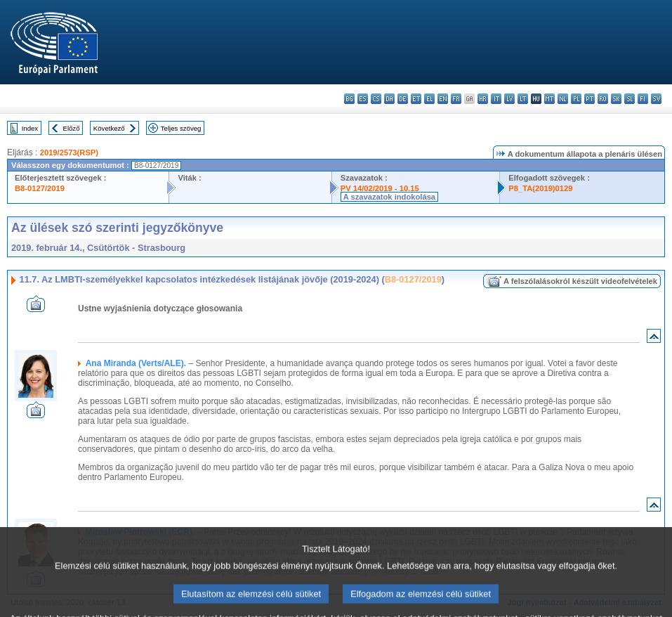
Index (30, 128)
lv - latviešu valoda (509, 99)
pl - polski (576, 99)
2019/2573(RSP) (69, 152)
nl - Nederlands (563, 99)
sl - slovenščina (630, 99)
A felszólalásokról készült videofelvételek (580, 281)
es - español (363, 99)
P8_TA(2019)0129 (540, 188)
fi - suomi (643, 99)
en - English (443, 99)
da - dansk (389, 99)
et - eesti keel (416, 99)
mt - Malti (549, 99)
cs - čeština (376, 99)
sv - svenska (656, 99)
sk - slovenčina (616, 99)
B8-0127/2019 (40, 188)
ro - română (603, 99)
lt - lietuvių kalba (523, 99)
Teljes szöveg (181, 128)
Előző (72, 128)
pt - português (589, 99)
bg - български (349, 99)
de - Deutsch (403, 99)
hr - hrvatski (483, 99)
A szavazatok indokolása (389, 197)
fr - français (456, 99)
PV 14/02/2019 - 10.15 (380, 188)
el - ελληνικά (429, 99)
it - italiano (496, 99)
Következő (109, 128)
